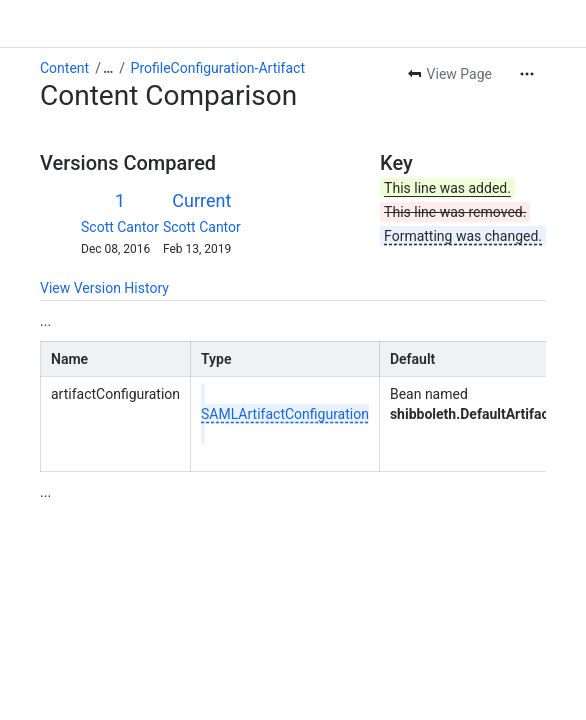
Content (64, 68)
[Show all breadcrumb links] (108, 68)
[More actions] (527, 74)
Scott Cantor (120, 227)
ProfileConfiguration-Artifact (218, 68)
